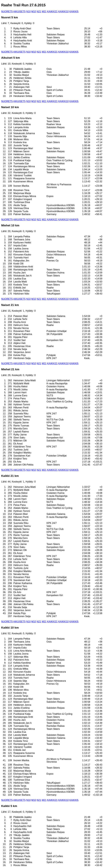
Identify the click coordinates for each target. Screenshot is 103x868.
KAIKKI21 (52, 12)
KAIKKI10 (63, 12)
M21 (44, 12)
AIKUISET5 (19, 12)
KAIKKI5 (74, 12)
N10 (28, 12)
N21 (39, 12)
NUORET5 (7, 12)
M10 (34, 12)
